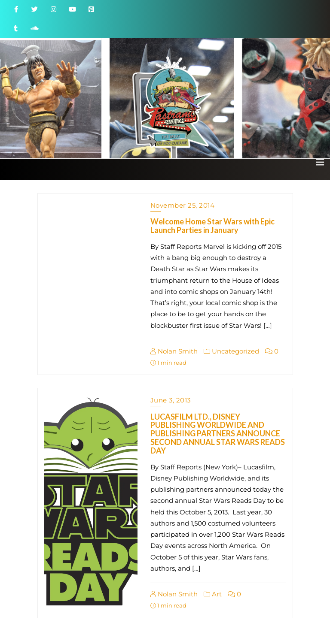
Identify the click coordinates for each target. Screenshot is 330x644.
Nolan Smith (174, 351)
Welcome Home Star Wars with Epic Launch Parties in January (212, 226)
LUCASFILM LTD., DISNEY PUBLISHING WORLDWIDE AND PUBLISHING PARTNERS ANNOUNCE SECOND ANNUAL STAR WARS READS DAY (218, 434)
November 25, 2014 (183, 205)
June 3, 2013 (171, 400)
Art (213, 594)
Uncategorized (231, 351)
